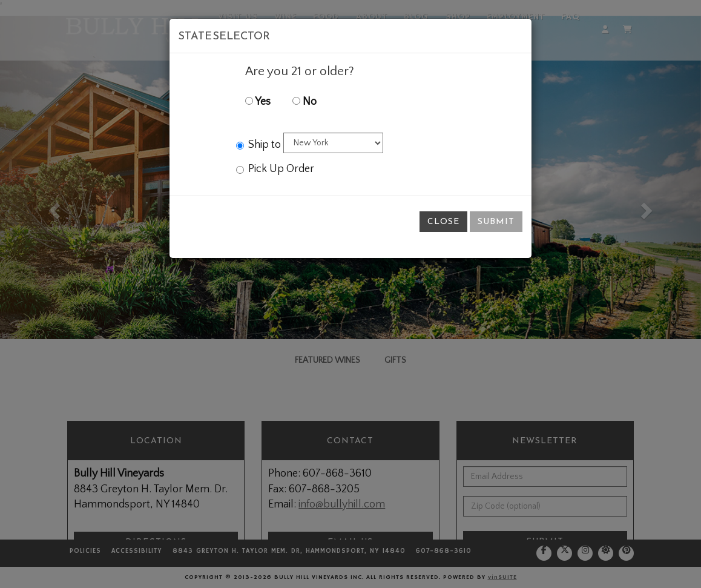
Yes (258, 102)
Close (443, 221)
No (304, 102)
